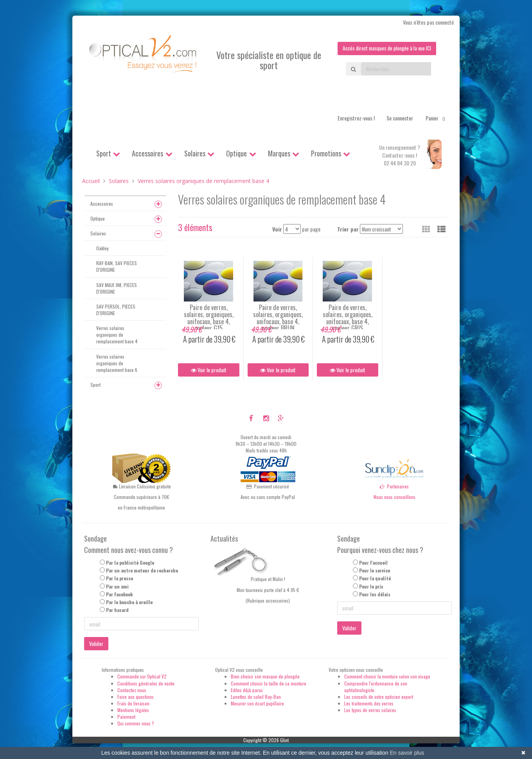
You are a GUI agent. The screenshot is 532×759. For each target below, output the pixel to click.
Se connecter (400, 118)
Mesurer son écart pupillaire (257, 703)
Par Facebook (120, 594)
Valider (96, 644)
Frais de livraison (133, 703)
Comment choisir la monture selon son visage (387, 677)
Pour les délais (375, 594)
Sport (104, 153)
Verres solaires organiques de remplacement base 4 (117, 335)
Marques (279, 153)
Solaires (195, 153)
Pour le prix (371, 586)
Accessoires (147, 153)
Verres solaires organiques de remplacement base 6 (117, 363)
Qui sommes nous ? (136, 724)
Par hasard (117, 610)
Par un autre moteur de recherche (142, 571)
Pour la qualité (375, 579)
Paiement (126, 717)
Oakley (102, 248)
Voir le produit (209, 370)
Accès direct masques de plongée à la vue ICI (385, 48)
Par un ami (117, 586)
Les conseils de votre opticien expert (379, 697)
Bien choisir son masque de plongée (265, 677)
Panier (437, 118)
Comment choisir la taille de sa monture (269, 683)
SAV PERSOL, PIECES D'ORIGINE (116, 310)
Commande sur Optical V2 (142, 677)
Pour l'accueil (373, 563)
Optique (236, 153)
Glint (284, 740)
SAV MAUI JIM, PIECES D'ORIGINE (117, 288)
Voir (277, 229)
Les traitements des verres (369, 703)
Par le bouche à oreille (129, 602)
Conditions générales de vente (146, 683)
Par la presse (120, 579)
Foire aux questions (136, 697)
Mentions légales (133, 710)
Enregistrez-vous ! (356, 118)
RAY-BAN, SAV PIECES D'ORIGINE (117, 267)
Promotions (326, 153)
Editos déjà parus (247, 690)
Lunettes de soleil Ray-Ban (256, 697)
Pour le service (375, 571)
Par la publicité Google (130, 563)
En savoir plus (407, 753)
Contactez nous (132, 690)
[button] (441, 229)
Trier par (348, 229)
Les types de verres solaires (370, 710)
